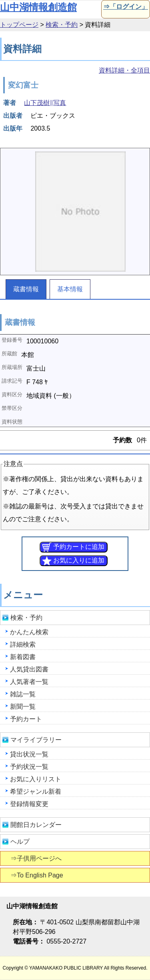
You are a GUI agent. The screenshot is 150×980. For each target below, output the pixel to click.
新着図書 (23, 657)
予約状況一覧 (29, 767)
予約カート (26, 719)
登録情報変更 (29, 804)
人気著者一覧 (29, 682)
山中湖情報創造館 (38, 7)
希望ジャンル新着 (36, 791)
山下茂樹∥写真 (45, 103)
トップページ (19, 25)
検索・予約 (62, 25)
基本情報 (70, 289)
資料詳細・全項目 (124, 70)
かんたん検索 (29, 632)
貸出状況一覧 (29, 754)
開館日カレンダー (36, 825)
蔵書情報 (26, 289)
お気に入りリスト (36, 779)
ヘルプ (20, 842)
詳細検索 (23, 644)
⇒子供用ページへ (37, 858)
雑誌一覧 (23, 694)
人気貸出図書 (29, 669)
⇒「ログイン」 (125, 7)
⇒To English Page (37, 875)
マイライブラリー (36, 740)
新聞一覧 (23, 707)
